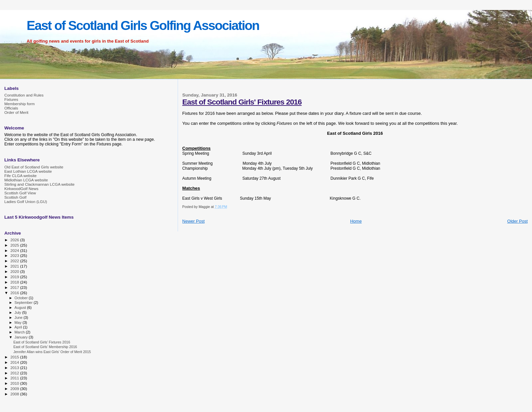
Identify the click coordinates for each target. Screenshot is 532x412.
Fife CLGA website (20, 176)
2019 (15, 277)
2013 (15, 368)
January (22, 337)
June (19, 317)
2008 (15, 394)
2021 (15, 266)
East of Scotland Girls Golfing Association (143, 25)
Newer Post (193, 221)
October (22, 298)
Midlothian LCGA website (26, 180)
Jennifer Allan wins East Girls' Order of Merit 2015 (52, 352)
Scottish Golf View (20, 193)
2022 (15, 261)
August (21, 308)
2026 (15, 240)
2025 (15, 245)
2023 (15, 255)
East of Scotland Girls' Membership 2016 (45, 347)
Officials (11, 108)
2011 (15, 378)
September (24, 303)
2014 (15, 362)
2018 (15, 282)
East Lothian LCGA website (28, 171)
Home (356, 221)
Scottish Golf (15, 197)
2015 (15, 357)
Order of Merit (16, 112)
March (20, 332)
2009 (15, 389)
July (18, 312)
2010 (15, 383)
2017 (15, 287)
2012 (15, 373)
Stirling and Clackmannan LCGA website (39, 184)
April (19, 327)
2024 (15, 250)
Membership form (19, 104)
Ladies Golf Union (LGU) (26, 202)
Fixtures (11, 99)
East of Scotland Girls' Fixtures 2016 (242, 102)
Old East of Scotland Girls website (34, 167)
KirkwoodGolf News (21, 189)
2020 (15, 271)
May (19, 322)
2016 (15, 293)
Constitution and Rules (24, 95)
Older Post (518, 221)
